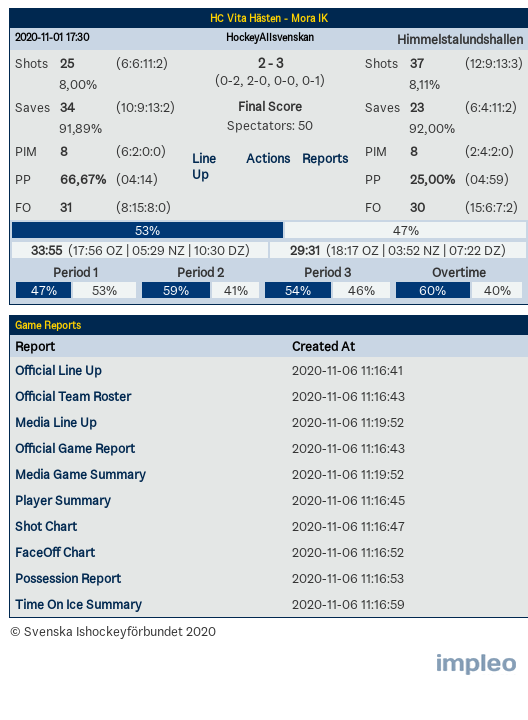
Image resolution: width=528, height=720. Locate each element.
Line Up (204, 166)
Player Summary (63, 500)
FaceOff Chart (55, 552)
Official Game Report (75, 448)
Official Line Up (58, 370)
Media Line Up (56, 422)
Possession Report (68, 578)
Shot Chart (46, 526)
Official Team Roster (73, 396)
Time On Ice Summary (78, 604)
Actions (268, 158)
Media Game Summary (80, 474)
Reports (325, 158)
